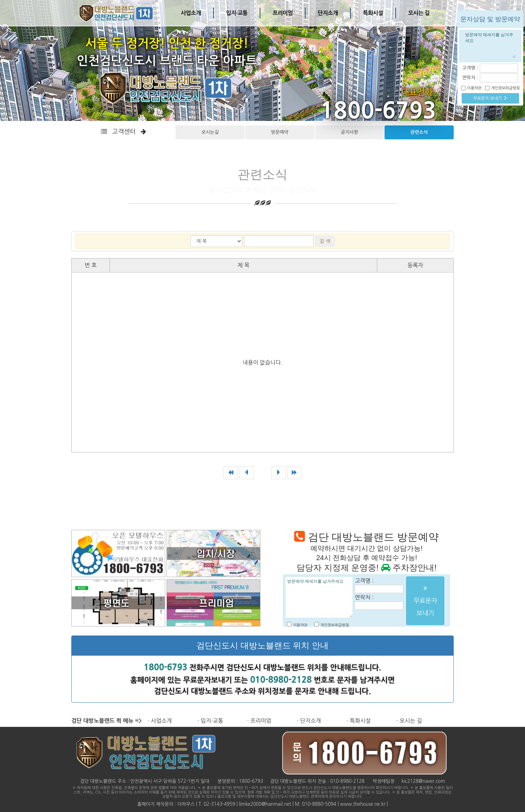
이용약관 (300, 625)
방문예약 (280, 132)
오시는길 (210, 132)
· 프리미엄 (259, 721)
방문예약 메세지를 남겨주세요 (319, 597)
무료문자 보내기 (490, 98)
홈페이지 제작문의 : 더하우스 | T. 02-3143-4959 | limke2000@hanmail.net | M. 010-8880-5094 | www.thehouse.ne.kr (261, 804)
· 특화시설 (359, 721)
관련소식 (419, 132)
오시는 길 (419, 13)
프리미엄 (283, 13)
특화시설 (373, 13)
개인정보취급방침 (335, 625)
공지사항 (349, 132)
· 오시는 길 (409, 721)
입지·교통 (237, 13)
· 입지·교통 (210, 721)
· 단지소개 (309, 721)
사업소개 (191, 13)
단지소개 (328, 13)
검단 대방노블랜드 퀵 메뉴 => (107, 721)
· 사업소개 (160, 721)
